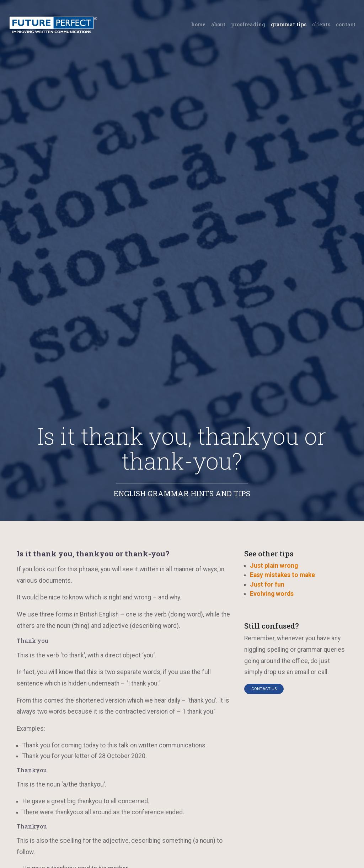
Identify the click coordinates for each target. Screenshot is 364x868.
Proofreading (248, 24)
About (218, 24)
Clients (321, 24)
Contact (346, 24)
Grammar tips (289, 24)
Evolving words (272, 594)
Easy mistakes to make (282, 575)
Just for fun (267, 584)
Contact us (264, 689)
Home (200, 24)
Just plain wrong (274, 566)
